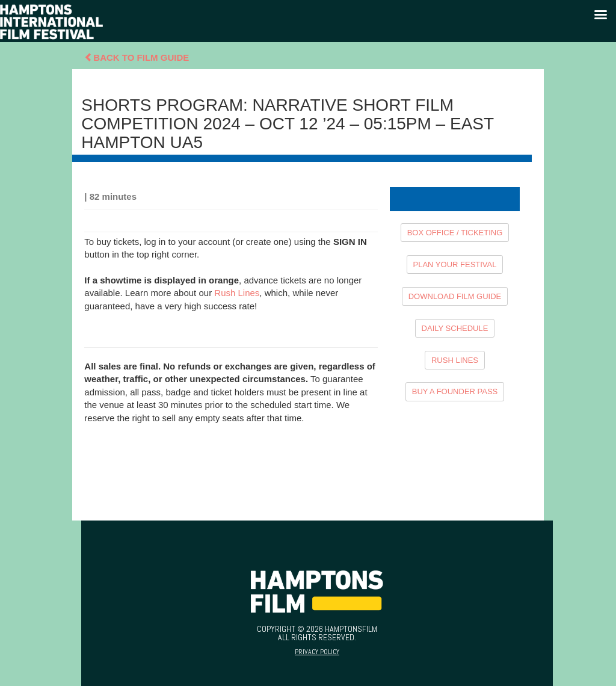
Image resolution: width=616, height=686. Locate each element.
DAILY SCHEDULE (455, 328)
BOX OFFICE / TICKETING (455, 233)
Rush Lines (237, 293)
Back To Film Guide (137, 57)
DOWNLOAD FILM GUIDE (455, 296)
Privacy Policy (317, 652)
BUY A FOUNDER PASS (455, 391)
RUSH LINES (455, 360)
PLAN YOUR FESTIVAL (455, 264)
